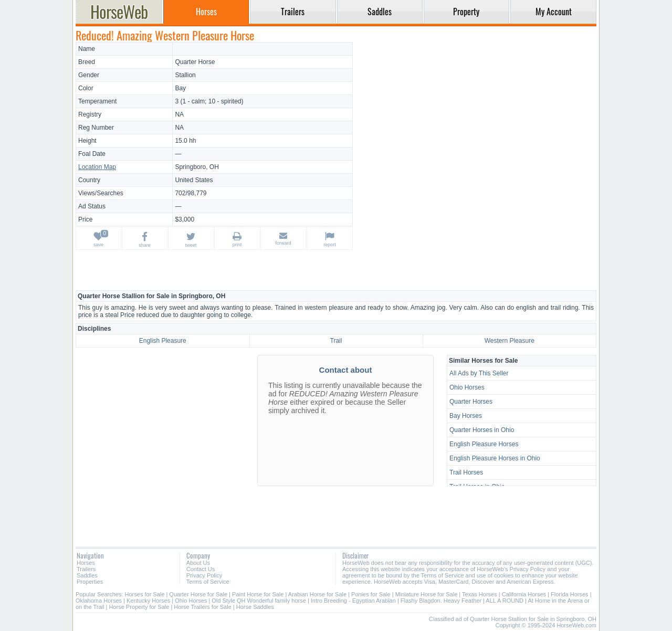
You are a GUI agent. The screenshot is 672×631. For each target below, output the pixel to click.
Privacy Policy (204, 575)
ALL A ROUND (505, 601)
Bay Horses (466, 416)
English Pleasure (163, 341)
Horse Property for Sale (139, 607)
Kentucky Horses (148, 601)
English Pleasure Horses (484, 444)
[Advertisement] (476, 115)
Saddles (87, 575)
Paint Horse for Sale (258, 594)
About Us (198, 563)
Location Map (97, 167)
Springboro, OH (197, 167)
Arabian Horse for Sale (317, 594)
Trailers (86, 569)
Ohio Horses (467, 387)
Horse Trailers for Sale (202, 607)
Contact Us (201, 569)
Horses (86, 563)
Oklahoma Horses (99, 601)
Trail (336, 341)
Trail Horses (466, 472)
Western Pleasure (510, 341)
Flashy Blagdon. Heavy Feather (441, 601)
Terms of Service (208, 582)
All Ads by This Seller (479, 373)
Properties (90, 582)
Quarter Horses (471, 402)
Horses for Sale (145, 594)
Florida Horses (570, 594)
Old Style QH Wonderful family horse (259, 601)
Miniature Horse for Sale (427, 594)
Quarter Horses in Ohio (482, 430)
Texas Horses (480, 594)
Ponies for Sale (371, 594)
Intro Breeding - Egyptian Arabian (353, 601)
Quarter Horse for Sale (198, 594)
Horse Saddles (255, 607)
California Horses (524, 594)
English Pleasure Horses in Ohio (495, 458)
